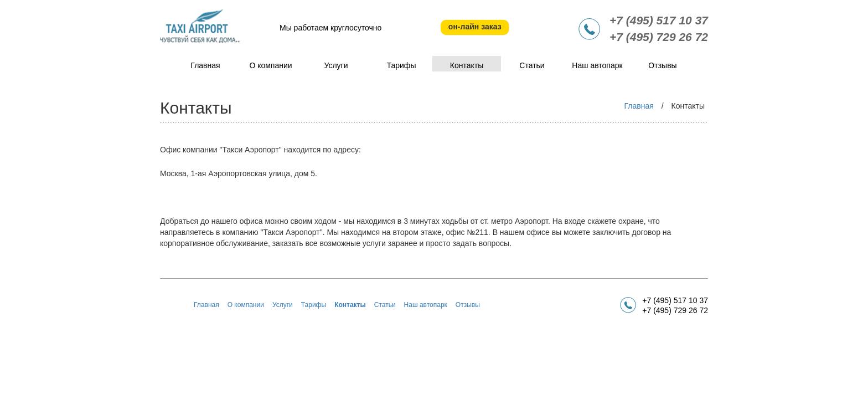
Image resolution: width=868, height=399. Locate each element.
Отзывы (662, 65)
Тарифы (402, 65)
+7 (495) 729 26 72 (659, 37)
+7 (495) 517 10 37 (659, 20)
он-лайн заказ (475, 27)
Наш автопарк (597, 65)
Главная (205, 65)
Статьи (532, 65)
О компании (270, 65)
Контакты (467, 65)
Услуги (336, 65)
